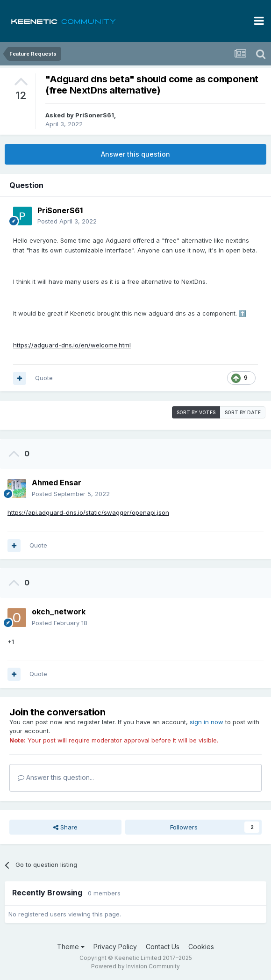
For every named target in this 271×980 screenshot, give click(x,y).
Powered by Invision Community (135, 966)
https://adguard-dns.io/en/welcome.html (72, 345)
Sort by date (243, 412)
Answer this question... (56, 777)
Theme (71, 947)
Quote (44, 378)
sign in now (207, 722)
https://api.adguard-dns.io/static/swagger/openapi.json (88, 512)
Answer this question (135, 154)
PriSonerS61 (95, 115)
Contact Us (163, 947)
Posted (67, 221)
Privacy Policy (115, 947)
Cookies (201, 947)
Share (65, 827)
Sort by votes (196, 412)
